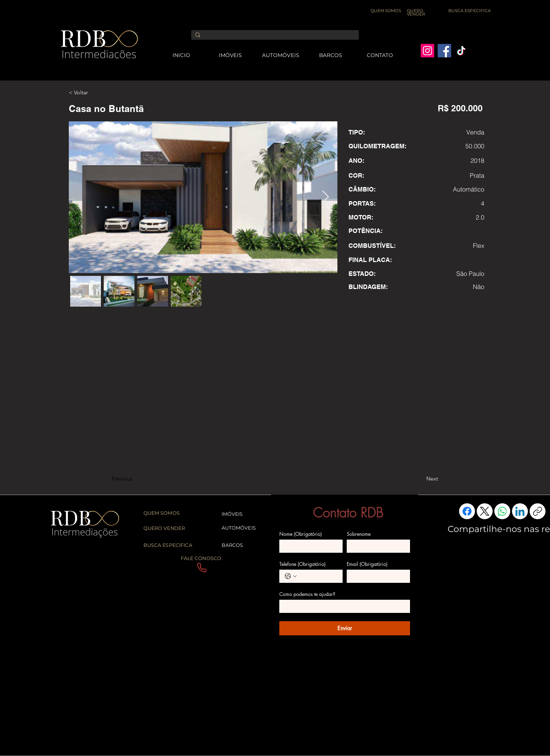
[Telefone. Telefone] (318, 576)
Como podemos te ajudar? (307, 594)
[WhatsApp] (502, 511)
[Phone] (202, 568)
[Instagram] (427, 51)
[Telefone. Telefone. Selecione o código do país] (291, 576)
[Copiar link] (538, 511)
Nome (301, 534)
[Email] (376, 576)
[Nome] (309, 546)
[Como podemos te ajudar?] (343, 606)
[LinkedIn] (520, 511)
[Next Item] (325, 197)
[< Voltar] (92, 93)
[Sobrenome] (376, 546)
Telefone (302, 564)
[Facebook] (444, 51)
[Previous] (134, 479)
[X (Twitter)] (485, 511)
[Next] (421, 479)
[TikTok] (461, 51)
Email (367, 564)
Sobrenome (359, 534)
